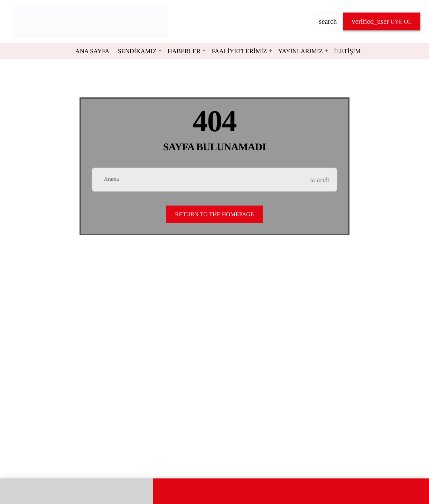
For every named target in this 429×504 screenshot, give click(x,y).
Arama (111, 179)
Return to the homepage (214, 214)
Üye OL (382, 21)
